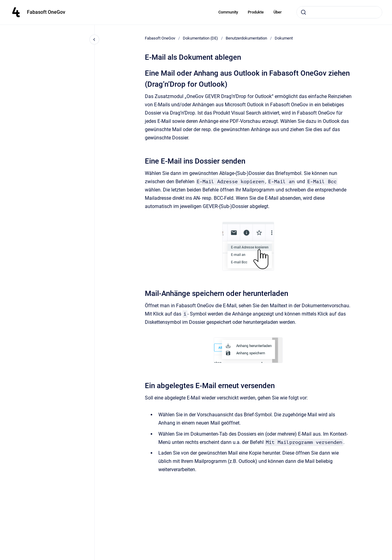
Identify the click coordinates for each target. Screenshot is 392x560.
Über (278, 12)
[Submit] (303, 12)
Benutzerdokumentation (246, 38)
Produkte (256, 12)
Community (228, 12)
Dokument (284, 38)
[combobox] (339, 12)
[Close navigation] (94, 40)
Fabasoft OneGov (46, 12)
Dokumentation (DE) (200, 38)
